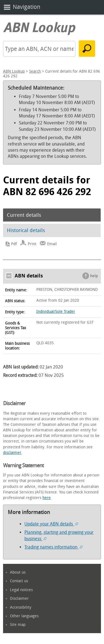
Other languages (24, 616)
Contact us (19, 581)
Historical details (26, 230)
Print (32, 244)
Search (35, 71)
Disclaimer (19, 598)
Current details (24, 215)
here (47, 498)
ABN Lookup (14, 71)
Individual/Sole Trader (56, 312)
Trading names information (53, 547)
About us (18, 572)
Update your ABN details (51, 524)
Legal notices (21, 590)
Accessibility (21, 607)
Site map (18, 625)
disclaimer (12, 453)
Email (52, 244)
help (94, 276)
